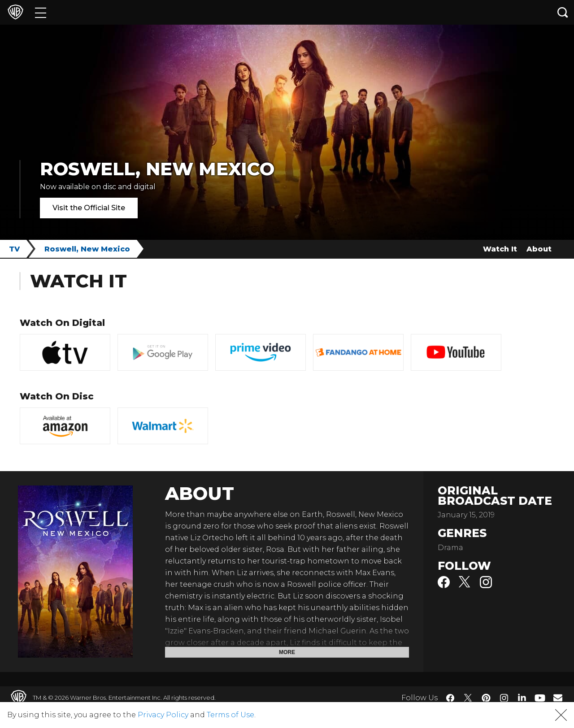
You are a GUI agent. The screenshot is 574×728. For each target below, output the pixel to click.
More (287, 652)
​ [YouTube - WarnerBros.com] (540, 698)
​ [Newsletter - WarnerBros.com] (558, 698)
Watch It (500, 249)
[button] (561, 715)
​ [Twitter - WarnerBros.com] (468, 698)
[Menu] (41, 12)
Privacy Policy (163, 715)
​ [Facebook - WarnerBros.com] (450, 698)
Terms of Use (230, 715)
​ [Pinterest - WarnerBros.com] (486, 698)
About (539, 249)
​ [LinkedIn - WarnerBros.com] (522, 697)
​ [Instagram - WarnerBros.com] (504, 698)
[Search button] (563, 12)
